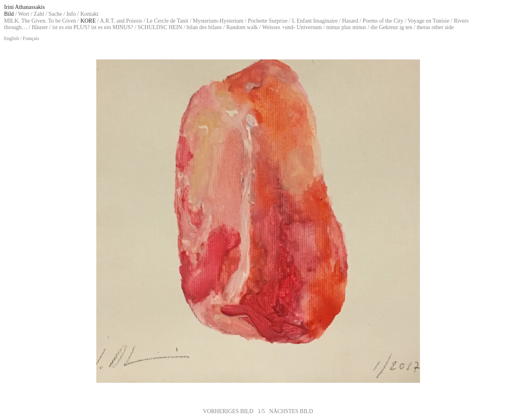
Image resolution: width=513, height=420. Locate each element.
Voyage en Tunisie (429, 21)
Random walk (242, 27)
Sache (55, 14)
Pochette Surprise (267, 21)
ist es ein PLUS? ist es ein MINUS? (93, 27)
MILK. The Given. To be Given (40, 21)
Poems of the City (383, 21)
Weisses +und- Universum (292, 27)
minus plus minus (346, 27)
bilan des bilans (204, 27)
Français (31, 38)
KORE (88, 21)
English (12, 38)
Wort (24, 14)
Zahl (39, 14)
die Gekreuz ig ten (391, 27)
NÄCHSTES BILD (291, 411)
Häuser (40, 27)
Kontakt (89, 14)
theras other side (435, 27)
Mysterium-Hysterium (218, 21)
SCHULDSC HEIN (160, 27)
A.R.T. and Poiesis (121, 21)
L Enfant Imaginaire (315, 21)
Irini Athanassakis (24, 7)
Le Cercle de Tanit (167, 21)
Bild (9, 14)
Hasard (350, 21)
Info (71, 14)
